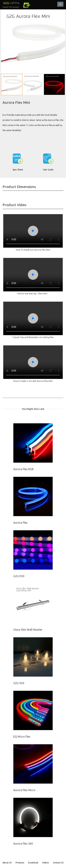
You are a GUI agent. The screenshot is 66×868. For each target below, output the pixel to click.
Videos (45, 863)
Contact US (58, 863)
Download (33, 863)
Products (20, 863)
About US (7, 863)
